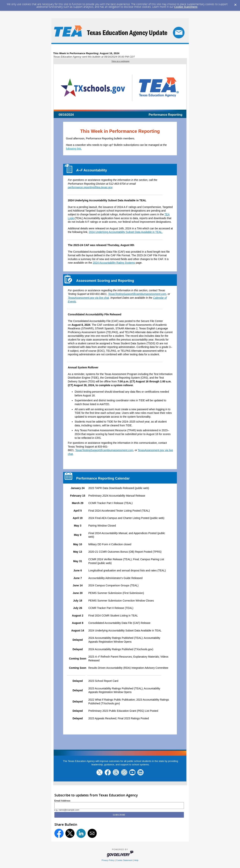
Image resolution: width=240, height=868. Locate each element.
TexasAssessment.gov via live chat (88, 298)
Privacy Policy (108, 860)
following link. (74, 149)
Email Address (62, 801)
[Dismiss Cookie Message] (235, 4)
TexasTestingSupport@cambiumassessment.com (137, 294)
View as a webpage (120, 61)
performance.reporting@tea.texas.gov (90, 187)
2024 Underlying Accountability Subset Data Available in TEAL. (126, 232)
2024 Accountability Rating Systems (114, 263)
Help (136, 860)
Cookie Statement (186, 7)
